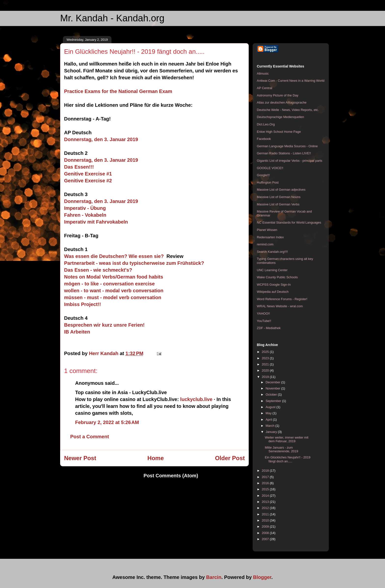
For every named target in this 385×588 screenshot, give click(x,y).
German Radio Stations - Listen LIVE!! (284, 153)
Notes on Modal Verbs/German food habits (114, 277)
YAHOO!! (263, 314)
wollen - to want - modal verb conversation (114, 291)
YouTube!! (264, 321)
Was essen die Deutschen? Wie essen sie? (114, 256)
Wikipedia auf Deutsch (273, 292)
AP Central (265, 88)
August (271, 407)
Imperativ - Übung (85, 208)
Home (156, 458)
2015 (266, 489)
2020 (266, 370)
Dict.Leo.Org (266, 124)
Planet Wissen (267, 230)
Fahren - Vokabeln (85, 215)
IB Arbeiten (77, 332)
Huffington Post (268, 182)
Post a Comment (90, 437)
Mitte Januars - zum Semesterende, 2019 (281, 449)
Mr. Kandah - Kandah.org (112, 18)
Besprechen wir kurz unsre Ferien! (104, 325)
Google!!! (263, 175)
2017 (266, 477)
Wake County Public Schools (277, 277)
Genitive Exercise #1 (88, 174)
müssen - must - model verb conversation (113, 297)
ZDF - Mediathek (269, 328)
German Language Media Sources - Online (287, 146)
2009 (266, 527)
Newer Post (80, 458)
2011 (266, 514)
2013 (266, 502)
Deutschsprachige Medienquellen (280, 117)
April (269, 420)
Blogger (262, 577)
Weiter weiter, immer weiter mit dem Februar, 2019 (286, 439)
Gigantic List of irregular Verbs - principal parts (290, 161)
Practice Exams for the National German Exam (118, 91)
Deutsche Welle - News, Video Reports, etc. (288, 110)
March (271, 426)
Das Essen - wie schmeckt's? (98, 270)
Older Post (230, 458)
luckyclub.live (196, 399)
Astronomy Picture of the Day (278, 95)
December (274, 382)
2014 (266, 496)
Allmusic (263, 73)
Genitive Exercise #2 (88, 181)
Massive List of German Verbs (278, 204)
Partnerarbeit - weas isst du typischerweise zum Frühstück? (134, 263)
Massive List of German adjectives (281, 190)
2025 (266, 352)
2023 (266, 358)
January (272, 432)
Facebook (264, 139)
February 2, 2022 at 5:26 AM (107, 422)
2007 (266, 539)
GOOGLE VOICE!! (270, 168)
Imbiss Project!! (82, 304)
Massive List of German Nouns (279, 197)
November (274, 388)
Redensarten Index (270, 237)
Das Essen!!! (79, 167)
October (272, 394)
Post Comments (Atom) (171, 476)
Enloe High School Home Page (279, 132)
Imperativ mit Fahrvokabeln (97, 222)
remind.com (265, 244)
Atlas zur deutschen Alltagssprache (282, 102)
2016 (266, 483)
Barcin (214, 577)
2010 (266, 520)
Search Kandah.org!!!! (272, 252)
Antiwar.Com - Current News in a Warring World (291, 81)
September (274, 401)
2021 (266, 364)
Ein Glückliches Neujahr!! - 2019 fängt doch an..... (288, 459)
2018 (266, 471)
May (269, 413)
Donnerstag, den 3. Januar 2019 (101, 139)
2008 (266, 533)
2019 (266, 377)
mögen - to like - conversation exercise (109, 284)
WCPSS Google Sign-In (274, 285)
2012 (266, 508)
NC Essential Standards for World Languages (289, 222)
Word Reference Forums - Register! (282, 299)
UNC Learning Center (272, 270)
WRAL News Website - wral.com (280, 306)
